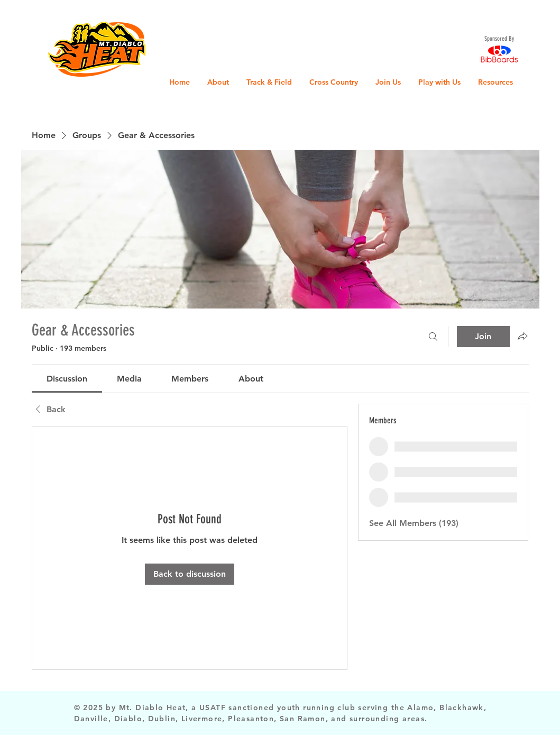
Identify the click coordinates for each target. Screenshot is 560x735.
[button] (18, 16)
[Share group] (522, 336)
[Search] (433, 337)
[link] (67, 379)
